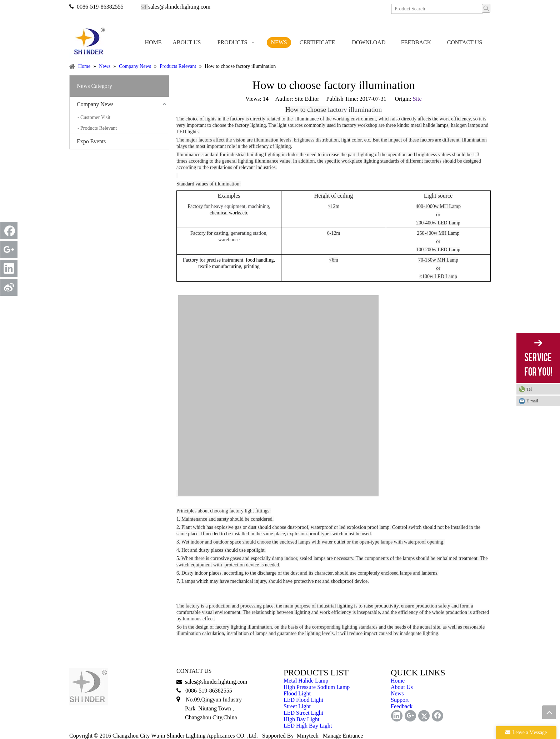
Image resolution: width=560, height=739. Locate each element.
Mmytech (308, 736)
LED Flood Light (303, 700)
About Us (402, 687)
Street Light (297, 706)
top (549, 712)
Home (398, 681)
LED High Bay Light (308, 726)
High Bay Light (301, 719)
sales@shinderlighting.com (179, 7)
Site (417, 99)
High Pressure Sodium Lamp (317, 687)
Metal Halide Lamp (306, 681)
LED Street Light (303, 713)
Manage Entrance (343, 736)
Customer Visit (95, 117)
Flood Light (297, 693)
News (397, 693)
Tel (529, 389)
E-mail (532, 401)
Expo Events (91, 141)
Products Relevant (99, 128)
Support (400, 700)
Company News (95, 104)
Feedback (402, 706)
